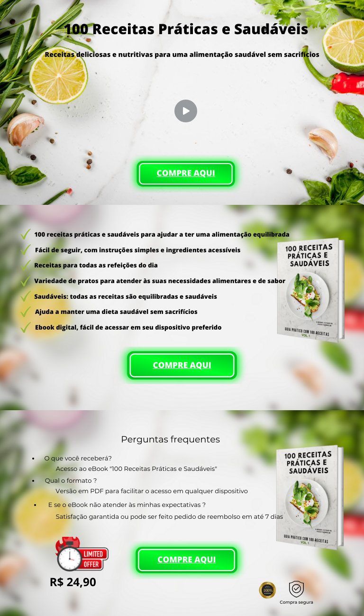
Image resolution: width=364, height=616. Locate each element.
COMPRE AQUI (186, 173)
